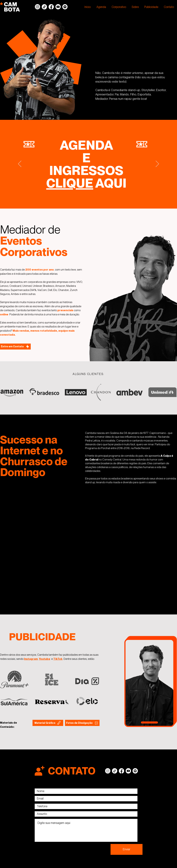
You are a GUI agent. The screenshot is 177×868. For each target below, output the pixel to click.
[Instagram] (37, 7)
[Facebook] (51, 7)
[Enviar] (127, 849)
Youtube (45, 659)
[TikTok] (44, 7)
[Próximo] (157, 164)
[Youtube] (58, 7)
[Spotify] (65, 7)
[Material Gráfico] (48, 723)
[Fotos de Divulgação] (82, 723)
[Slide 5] (88, 200)
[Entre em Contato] (15, 347)
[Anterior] (20, 164)
